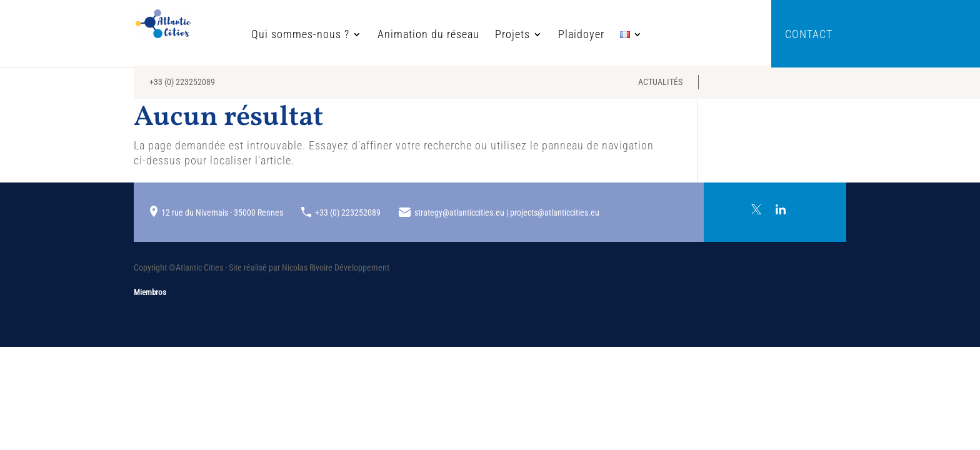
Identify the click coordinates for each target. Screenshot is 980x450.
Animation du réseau (450, 35)
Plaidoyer (602, 35)
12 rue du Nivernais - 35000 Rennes (222, 212)
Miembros (150, 292)
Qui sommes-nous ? (322, 35)
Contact (809, 35)
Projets (534, 35)
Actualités (660, 87)
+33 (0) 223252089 (182, 87)
